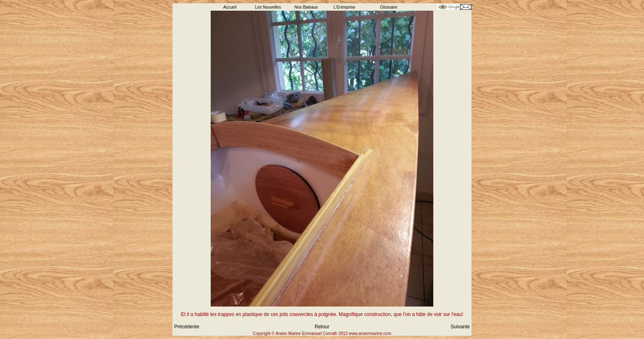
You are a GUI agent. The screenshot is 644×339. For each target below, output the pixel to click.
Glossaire (389, 7)
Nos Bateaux (306, 7)
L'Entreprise (344, 7)
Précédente (187, 327)
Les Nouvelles (268, 7)
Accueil (230, 7)
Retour (322, 327)
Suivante (460, 327)
